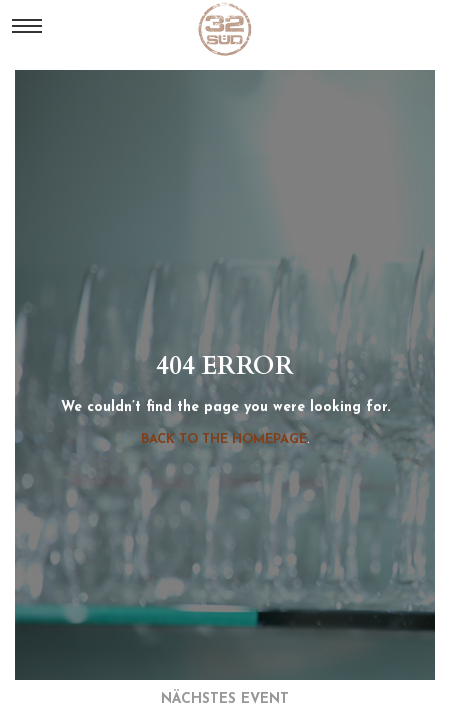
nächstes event (225, 699)
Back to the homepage (224, 439)
